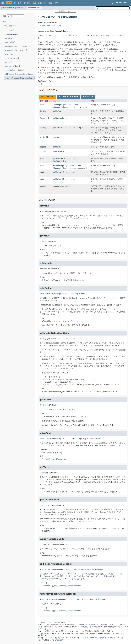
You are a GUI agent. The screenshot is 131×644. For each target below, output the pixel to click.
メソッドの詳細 (8, 30)
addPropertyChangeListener (66, 105)
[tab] (48, 97)
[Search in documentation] (113, 8)
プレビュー (28, 3)
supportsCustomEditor (63, 186)
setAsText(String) (12, 58)
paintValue (58, 159)
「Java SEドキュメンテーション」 (89, 625)
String (43, 111)
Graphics (68, 159)
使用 (15, 3)
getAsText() (9, 54)
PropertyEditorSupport (50, 26)
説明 (4, 21)
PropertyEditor (34, 8)
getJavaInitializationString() (16, 50)
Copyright (42, 634)
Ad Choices (57, 640)
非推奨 (40, 3)
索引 (46, 3)
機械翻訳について (65, 11)
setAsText (58, 172)
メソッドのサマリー (10, 26)
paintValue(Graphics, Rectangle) (18, 46)
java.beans (20, 8)
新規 (35, 3)
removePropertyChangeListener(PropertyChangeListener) (20, 78)
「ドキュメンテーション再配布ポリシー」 (97, 638)
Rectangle (58, 161)
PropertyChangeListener (65, 107)
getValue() (9, 38)
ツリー (20, 3)
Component (44, 118)
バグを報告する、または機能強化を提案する (53, 622)
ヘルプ (56, 3)
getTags (57, 137)
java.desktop (7, 8)
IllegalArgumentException (88, 439)
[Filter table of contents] (15, 16)
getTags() (8, 62)
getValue (57, 147)
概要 (3, 3)
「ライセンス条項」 (69, 638)
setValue (57, 179)
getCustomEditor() (12, 66)
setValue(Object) (12, 34)
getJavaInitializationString (67, 128)
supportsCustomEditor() (14, 70)
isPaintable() (10, 42)
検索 (50, 3)
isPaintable (59, 151)
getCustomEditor (61, 118)
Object (43, 147)
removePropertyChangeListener (67, 166)
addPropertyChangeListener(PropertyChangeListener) (20, 74)
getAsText (58, 111)
